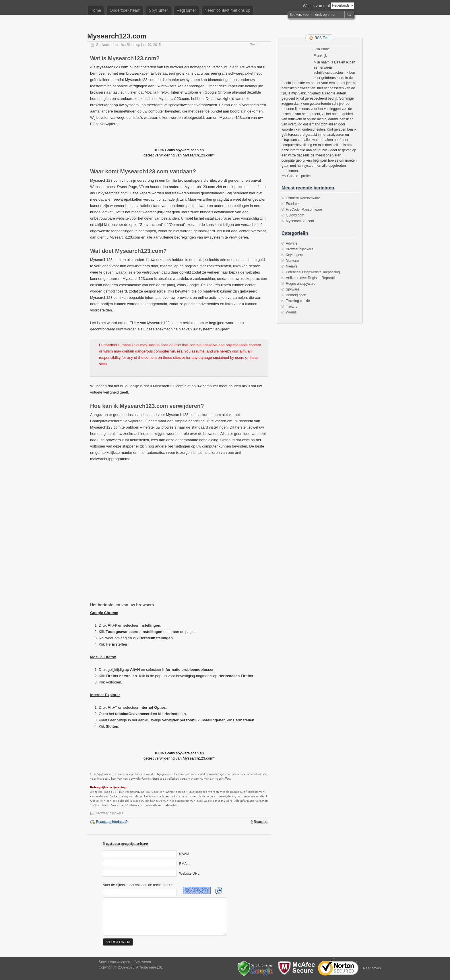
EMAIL (184, 863)
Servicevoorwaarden (114, 962)
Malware (292, 261)
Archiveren (142, 962)
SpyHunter (158, 10)
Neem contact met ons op (228, 10)
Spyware (293, 289)
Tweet (255, 45)
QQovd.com (295, 215)
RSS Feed (322, 38)
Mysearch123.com (300, 221)
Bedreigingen (296, 295)
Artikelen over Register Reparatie (311, 278)
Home (96, 10)
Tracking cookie (298, 301)
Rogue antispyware (301, 284)
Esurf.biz (293, 204)
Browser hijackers (109, 813)
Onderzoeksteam (125, 10)
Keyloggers (294, 255)
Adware (292, 243)
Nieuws (291, 266)
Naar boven (372, 968)
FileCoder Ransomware (304, 210)
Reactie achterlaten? (112, 822)
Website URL (189, 873)
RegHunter (186, 10)
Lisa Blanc (127, 45)
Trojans (292, 307)
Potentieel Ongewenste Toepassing (313, 272)
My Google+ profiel (296, 176)
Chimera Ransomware (303, 198)
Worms (291, 312)
